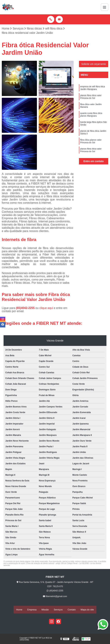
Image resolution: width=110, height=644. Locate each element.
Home (19, 610)
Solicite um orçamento (94, 65)
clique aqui (46, 308)
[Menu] (104, 7)
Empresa (32, 610)
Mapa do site (87, 610)
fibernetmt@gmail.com (55, 597)
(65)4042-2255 (26, 308)
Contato (72, 610)
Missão (45, 610)
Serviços (58, 610)
